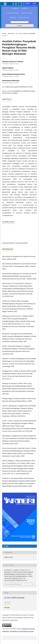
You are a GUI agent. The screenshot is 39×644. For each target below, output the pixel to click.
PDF (7, 546)
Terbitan (13, 18)
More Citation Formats (13, 584)
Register (28, 4)
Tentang (24, 8)
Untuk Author (27, 13)
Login (34, 4)
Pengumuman (24, 18)
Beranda (15, 8)
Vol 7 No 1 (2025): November (26, 34)
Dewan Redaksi (13, 13)
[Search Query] (20, 22)
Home (4, 34)
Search (19, 26)
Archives (11, 34)
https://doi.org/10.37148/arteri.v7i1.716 (19, 87)
